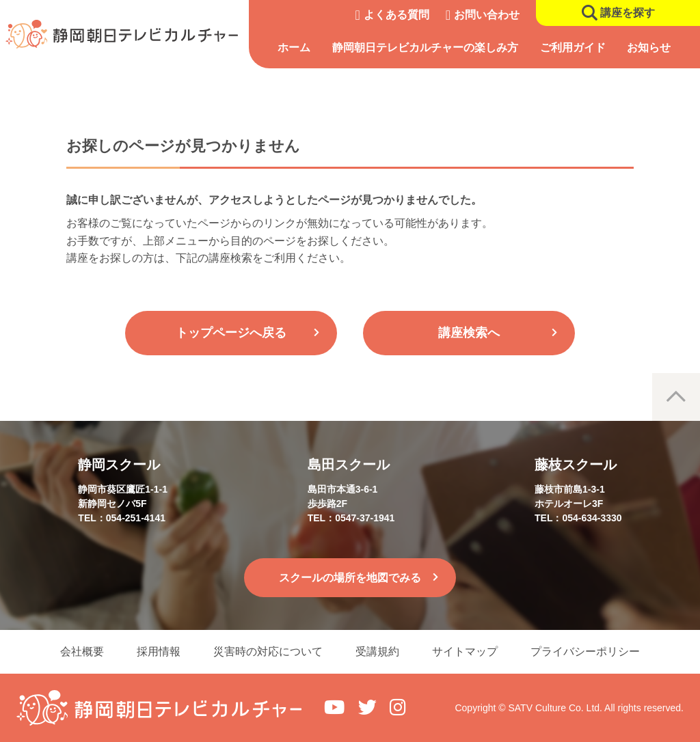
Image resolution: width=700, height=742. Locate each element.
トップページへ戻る (231, 333)
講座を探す (628, 13)
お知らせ (649, 47)
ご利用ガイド (573, 47)
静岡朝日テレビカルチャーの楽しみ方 (425, 47)
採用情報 (159, 651)
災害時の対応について (268, 651)
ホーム (294, 47)
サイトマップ (465, 651)
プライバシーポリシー (585, 651)
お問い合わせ (487, 15)
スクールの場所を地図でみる (350, 578)
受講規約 (377, 651)
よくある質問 (396, 15)
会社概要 (82, 651)
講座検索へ (469, 333)
